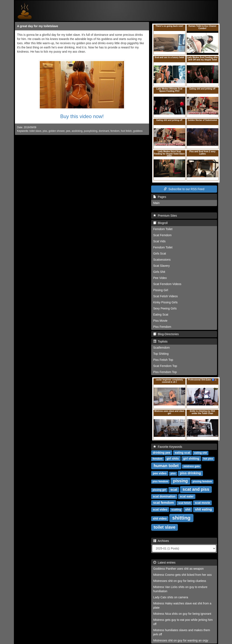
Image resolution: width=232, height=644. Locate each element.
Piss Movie (160, 321)
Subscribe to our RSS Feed (184, 189)
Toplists (160, 341)
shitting (181, 518)
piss (45, 131)
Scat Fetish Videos (165, 296)
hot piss (208, 459)
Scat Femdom (162, 235)
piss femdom (160, 481)
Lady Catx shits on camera (171, 597)
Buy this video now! (82, 116)
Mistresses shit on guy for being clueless (180, 581)
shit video (160, 519)
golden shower (57, 131)
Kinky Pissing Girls (165, 302)
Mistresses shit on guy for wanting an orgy (181, 640)
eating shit (201, 453)
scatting (176, 510)
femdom (115, 131)
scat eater (187, 496)
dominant (104, 131)
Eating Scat (161, 315)
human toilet (166, 466)
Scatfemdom (162, 348)
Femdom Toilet (163, 229)
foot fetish (126, 131)
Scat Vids (159, 241)
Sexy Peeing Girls (165, 308)
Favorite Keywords (168, 447)
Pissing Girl (161, 290)
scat (174, 490)
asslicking (77, 131)
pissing (180, 481)
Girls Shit (159, 272)
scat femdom (163, 503)
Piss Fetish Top (163, 360)
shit (188, 509)
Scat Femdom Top (165, 366)
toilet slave (35, 131)
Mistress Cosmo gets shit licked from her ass (183, 575)
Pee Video (160, 278)
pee (68, 131)
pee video (160, 473)
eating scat (182, 453)
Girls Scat (160, 253)
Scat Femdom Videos (167, 284)
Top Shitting (161, 354)
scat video (160, 509)
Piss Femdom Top (165, 372)
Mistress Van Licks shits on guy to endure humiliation (180, 589)
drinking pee (162, 453)
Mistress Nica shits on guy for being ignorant (182, 614)
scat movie (202, 503)
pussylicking (91, 131)
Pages (160, 197)
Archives (161, 541)
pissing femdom (202, 481)
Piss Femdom (162, 327)
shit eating (203, 509)
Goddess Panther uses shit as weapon (179, 569)
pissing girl (159, 490)
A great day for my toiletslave (38, 26)
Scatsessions (162, 260)
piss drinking (191, 473)
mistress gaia (192, 466)
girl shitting (191, 459)
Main (156, 203)
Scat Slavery (162, 266)
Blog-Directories (166, 334)
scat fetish (185, 503)
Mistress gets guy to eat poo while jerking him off (183, 622)
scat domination (164, 496)
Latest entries (164, 563)
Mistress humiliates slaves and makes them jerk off (182, 632)
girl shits (173, 459)
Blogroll (160, 223)
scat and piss (196, 489)
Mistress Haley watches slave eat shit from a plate (182, 605)
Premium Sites (165, 216)
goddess (138, 131)
